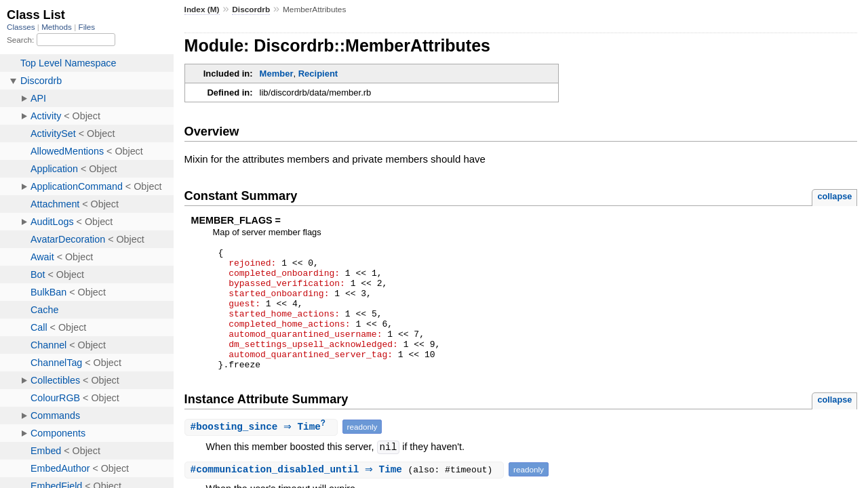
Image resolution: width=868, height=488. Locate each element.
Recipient (318, 74)
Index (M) (202, 9)
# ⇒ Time (263, 452)
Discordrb (251, 9)
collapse (834, 196)
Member (277, 74)
